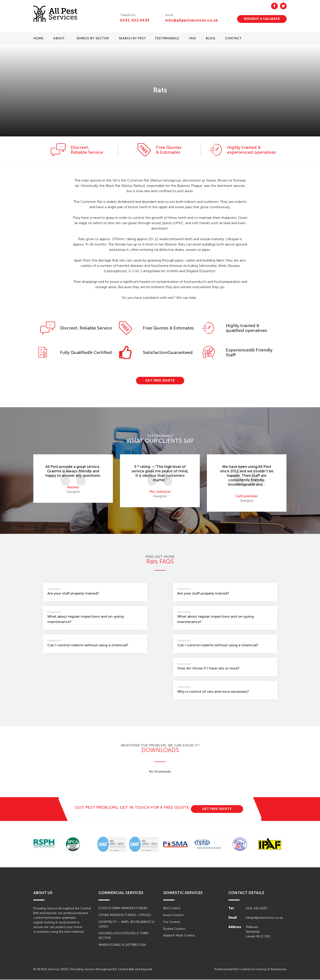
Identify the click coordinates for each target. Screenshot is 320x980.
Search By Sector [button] (93, 39)
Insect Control (173, 915)
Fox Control (172, 922)
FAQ (193, 39)
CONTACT (233, 39)
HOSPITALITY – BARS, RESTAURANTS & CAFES (126, 925)
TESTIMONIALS (167, 39)
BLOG (210, 39)
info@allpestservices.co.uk (192, 20)
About (59, 39)
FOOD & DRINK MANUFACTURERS (123, 909)
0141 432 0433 (135, 20)
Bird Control (172, 909)
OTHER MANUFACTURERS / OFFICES (125, 915)
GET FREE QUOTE (160, 381)
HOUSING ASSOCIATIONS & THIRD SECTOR (124, 936)
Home (38, 39)
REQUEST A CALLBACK (262, 19)
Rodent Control (174, 929)
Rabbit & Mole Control (179, 936)
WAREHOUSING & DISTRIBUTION (122, 945)
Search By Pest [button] (133, 39)
